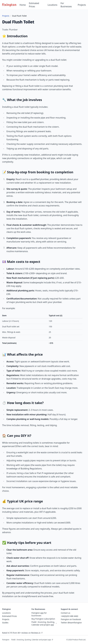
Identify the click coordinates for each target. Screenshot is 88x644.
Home (23, 5)
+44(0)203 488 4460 (70, 616)
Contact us (66, 613)
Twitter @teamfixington (71, 623)
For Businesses (66, 5)
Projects (82, 5)
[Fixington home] (9, 5)
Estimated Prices (34, 5)
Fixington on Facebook (71, 619)
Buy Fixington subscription (43, 619)
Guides (5, 623)
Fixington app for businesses (39, 614)
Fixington (6, 640)
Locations (53, 5)
